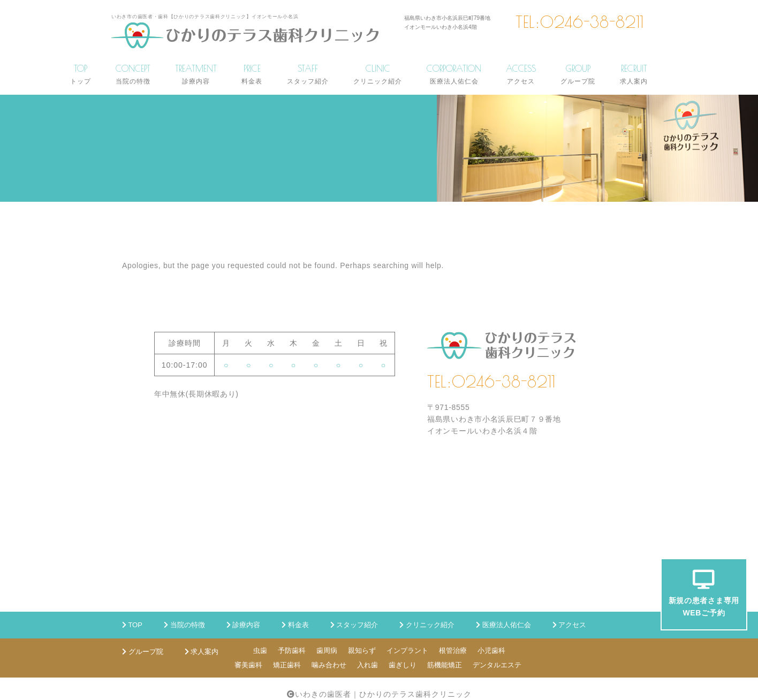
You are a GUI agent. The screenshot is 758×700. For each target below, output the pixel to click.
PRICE (252, 74)
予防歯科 (292, 650)
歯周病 (327, 650)
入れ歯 (367, 665)
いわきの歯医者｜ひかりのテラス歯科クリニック (383, 694)
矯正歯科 (287, 665)
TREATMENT (196, 74)
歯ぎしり (403, 665)
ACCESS (521, 74)
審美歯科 (248, 665)
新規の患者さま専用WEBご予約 (704, 593)
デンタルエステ (497, 665)
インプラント (407, 650)
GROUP (578, 74)
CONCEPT (133, 74)
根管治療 (453, 650)
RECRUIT (634, 74)
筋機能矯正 (445, 665)
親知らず (362, 650)
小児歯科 (491, 650)
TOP (81, 74)
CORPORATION (454, 74)
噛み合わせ (329, 665)
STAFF (308, 74)
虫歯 (260, 650)
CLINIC (378, 74)
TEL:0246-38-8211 (580, 22)
